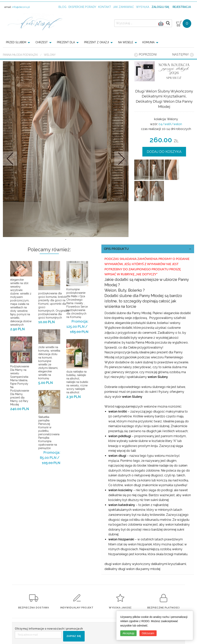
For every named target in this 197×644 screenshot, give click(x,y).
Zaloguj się (160, 7)
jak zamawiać (123, 7)
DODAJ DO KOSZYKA (164, 152)
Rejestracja (182, 7)
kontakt (105, 7)
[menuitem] (19, 42)
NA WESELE (126, 42)
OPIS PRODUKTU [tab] (116, 249)
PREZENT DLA (66, 42)
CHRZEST (42, 42)
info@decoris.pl (21, 7)
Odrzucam (148, 633)
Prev (10, 159)
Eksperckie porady (82, 7)
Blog (62, 7)
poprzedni (148, 54)
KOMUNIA (148, 42)
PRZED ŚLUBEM (16, 42)
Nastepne (121, 159)
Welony (50, 55)
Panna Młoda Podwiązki (20, 55)
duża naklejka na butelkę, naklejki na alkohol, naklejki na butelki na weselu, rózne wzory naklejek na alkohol (77, 382)
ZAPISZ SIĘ (74, 636)
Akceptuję (128, 633)
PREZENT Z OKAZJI (96, 42)
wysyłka (143, 7)
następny (181, 54)
